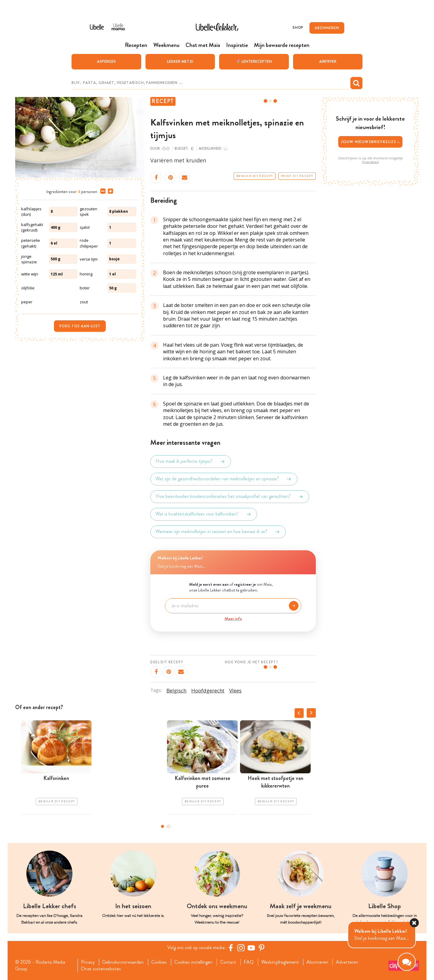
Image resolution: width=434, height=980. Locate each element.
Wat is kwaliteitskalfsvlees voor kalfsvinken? (204, 514)
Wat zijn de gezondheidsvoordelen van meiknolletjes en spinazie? (224, 479)
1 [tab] (162, 826)
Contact (228, 962)
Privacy (88, 962)
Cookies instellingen (193, 962)
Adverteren (347, 962)
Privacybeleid (371, 162)
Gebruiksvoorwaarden (123, 962)
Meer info (233, 618)
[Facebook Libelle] (231, 948)
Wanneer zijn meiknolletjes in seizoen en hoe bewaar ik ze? (218, 532)
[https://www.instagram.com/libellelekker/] (241, 948)
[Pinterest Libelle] (262, 948)
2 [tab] (169, 826)
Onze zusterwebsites (101, 969)
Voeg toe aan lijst (80, 326)
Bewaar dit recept (255, 176)
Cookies (159, 962)
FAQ (249, 962)
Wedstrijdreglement (280, 962)
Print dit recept (297, 176)
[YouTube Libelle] (251, 948)
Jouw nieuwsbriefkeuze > (371, 142)
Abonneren (317, 962)
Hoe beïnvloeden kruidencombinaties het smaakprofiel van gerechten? (230, 497)
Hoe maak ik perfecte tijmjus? (190, 462)
